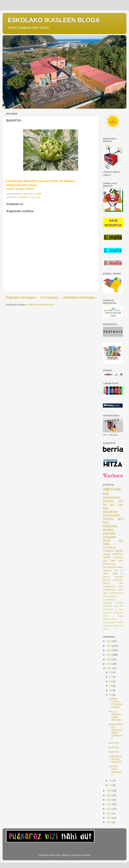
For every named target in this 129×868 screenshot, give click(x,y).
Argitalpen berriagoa (21, 297)
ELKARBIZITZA (109, 600)
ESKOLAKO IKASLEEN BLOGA (54, 20)
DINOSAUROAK (110, 596)
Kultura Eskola (113, 616)
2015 (109, 795)
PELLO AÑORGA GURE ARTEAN (115, 716)
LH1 (113, 505)
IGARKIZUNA (109, 587)
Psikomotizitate (109, 622)
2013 (109, 804)
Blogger (66, 855)
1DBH (115, 574)
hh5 (106, 494)
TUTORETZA (109, 590)
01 (111, 785)
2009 (109, 822)
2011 (109, 813)
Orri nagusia (49, 297)
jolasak (106, 554)
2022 (109, 646)
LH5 (105, 561)
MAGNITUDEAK (110, 619)
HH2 (106, 523)
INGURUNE (110, 512)
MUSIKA (108, 530)
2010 (109, 818)
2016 (109, 791)
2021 (109, 650)
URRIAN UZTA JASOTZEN (115, 771)
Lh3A (121, 587)
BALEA (119, 551)
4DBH (105, 593)
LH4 (38, 197)
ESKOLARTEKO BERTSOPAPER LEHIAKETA (116, 731)
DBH (113, 561)
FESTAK (108, 519)
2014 (109, 800)
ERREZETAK (109, 564)
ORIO (106, 544)
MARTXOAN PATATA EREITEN (115, 759)
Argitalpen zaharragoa (79, 297)
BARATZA (24, 197)
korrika (106, 629)
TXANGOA (109, 551)
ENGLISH (109, 533)
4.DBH (120, 590)
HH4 (106, 508)
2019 (109, 659)
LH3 (33, 197)
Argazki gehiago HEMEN (20, 189)
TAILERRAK (109, 548)
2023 (109, 641)
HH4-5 (106, 583)
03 (111, 695)
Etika (116, 606)
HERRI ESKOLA (113, 557)
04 (111, 690)
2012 (109, 809)
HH (105, 505)
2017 (109, 668)
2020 (109, 655)
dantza (106, 574)
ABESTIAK (112, 489)
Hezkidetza (118, 613)
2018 (109, 664)
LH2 (120, 501)
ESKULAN (107, 606)
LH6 (121, 561)
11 (111, 677)
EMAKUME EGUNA (113, 603)
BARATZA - (115, 743)
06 (111, 681)
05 (111, 686)
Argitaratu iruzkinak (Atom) (41, 305)
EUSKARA (110, 537)
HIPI (121, 583)
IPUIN (107, 541)
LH (122, 571)
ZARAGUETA (111, 515)
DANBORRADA (116, 593)
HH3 (120, 519)
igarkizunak (118, 626)
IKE (116, 571)
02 (111, 781)
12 (111, 672)
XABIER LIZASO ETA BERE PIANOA (116, 703)
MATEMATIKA (110, 567)
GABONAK (118, 580)
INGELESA (110, 526)
